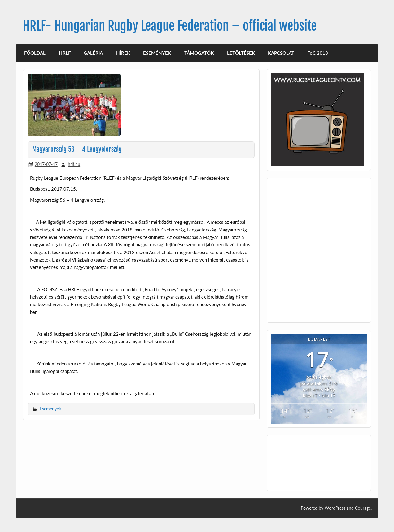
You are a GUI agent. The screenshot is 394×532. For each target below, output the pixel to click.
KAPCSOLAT (281, 53)
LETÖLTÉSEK (241, 53)
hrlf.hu (74, 164)
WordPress (335, 508)
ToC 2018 (318, 53)
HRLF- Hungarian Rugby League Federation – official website (170, 26)
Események (50, 409)
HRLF (65, 53)
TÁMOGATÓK (199, 53)
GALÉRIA (93, 53)
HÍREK (123, 53)
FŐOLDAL (35, 53)
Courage (363, 508)
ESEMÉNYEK (157, 53)
